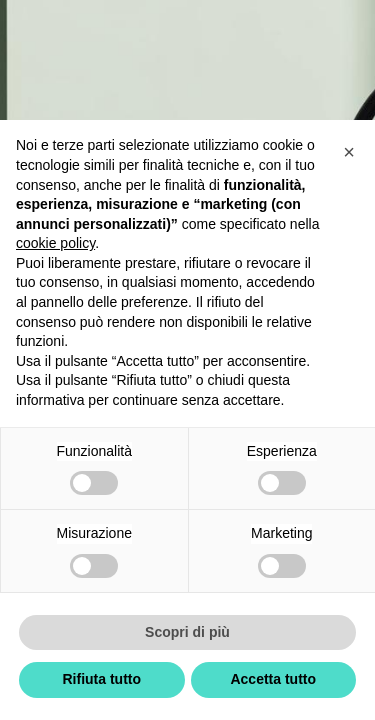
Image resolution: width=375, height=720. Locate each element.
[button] (349, 152)
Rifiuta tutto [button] (101, 679)
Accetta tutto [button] (273, 679)
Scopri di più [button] (187, 632)
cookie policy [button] (55, 243)
